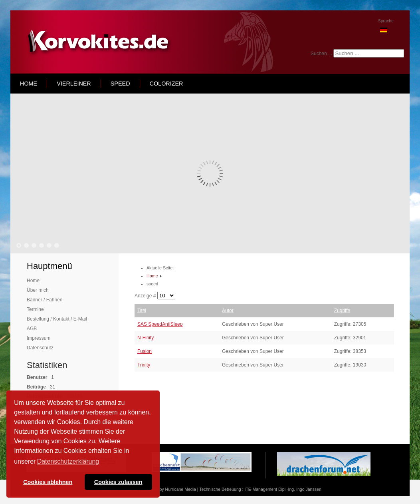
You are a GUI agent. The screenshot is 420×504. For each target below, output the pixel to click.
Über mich (38, 290)
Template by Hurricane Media (169, 489)
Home (33, 281)
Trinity (144, 365)
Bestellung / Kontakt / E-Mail (57, 319)
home (29, 84)
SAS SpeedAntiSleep (160, 324)
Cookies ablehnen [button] (48, 482)
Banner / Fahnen (45, 300)
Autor (228, 311)
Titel (142, 311)
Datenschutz (40, 348)
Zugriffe (342, 311)
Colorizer (166, 84)
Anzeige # (146, 296)
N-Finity (146, 338)
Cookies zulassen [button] (118, 482)
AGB (32, 329)
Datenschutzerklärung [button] (68, 461)
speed (120, 84)
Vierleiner (74, 84)
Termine (35, 309)
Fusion (145, 351)
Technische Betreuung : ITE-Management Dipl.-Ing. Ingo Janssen (260, 489)
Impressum (39, 338)
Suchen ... (321, 54)
